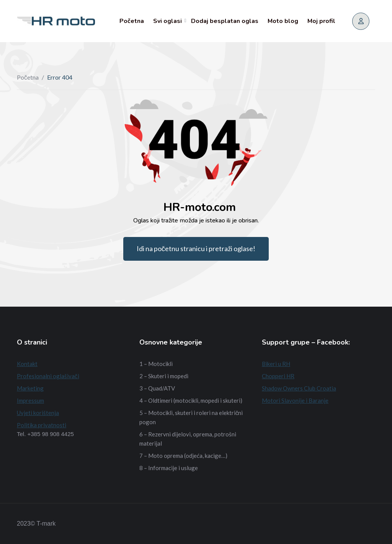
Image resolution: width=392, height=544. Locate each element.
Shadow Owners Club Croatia (299, 388)
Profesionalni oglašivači (48, 376)
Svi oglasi (167, 21)
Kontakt (27, 364)
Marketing (30, 388)
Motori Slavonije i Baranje (295, 400)
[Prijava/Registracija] (361, 21)
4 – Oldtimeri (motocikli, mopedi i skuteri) (191, 400)
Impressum (30, 400)
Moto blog (283, 21)
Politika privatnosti (42, 425)
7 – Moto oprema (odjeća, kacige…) (183, 456)
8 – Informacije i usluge (169, 468)
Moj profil (321, 21)
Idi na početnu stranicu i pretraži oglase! (196, 248)
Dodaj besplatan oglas (225, 21)
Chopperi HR (278, 376)
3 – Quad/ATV (157, 388)
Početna (132, 21)
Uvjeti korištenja (38, 413)
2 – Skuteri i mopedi (164, 376)
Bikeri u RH (276, 364)
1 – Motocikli (156, 364)
